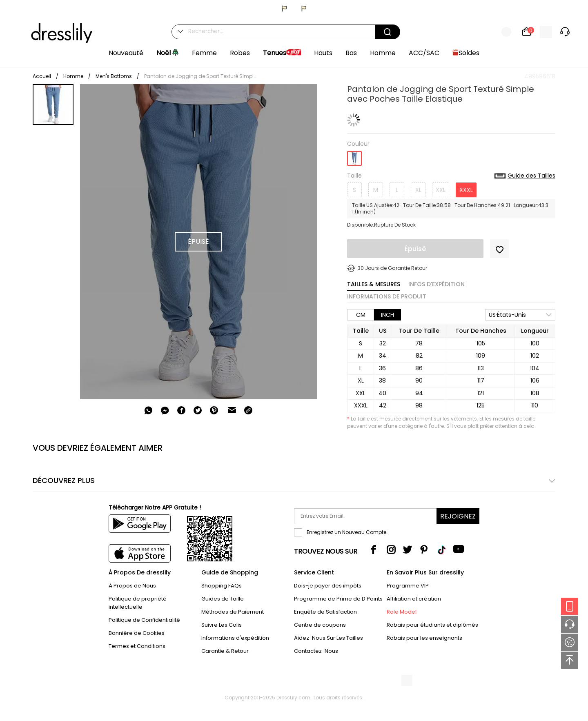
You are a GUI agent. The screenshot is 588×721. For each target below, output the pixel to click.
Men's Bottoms (114, 76)
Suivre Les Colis (222, 625)
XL (418, 190)
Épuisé (415, 249)
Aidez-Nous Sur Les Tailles (329, 638)
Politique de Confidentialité (144, 620)
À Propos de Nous (132, 586)
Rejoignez (458, 516)
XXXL (466, 190)
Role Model (402, 612)
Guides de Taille (223, 599)
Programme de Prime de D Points (338, 599)
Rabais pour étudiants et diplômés (432, 625)
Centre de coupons (320, 625)
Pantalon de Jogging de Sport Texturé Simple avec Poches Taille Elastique (201, 76)
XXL (441, 190)
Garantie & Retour (225, 651)
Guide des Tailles (525, 176)
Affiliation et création (414, 599)
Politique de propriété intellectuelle (138, 603)
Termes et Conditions (137, 646)
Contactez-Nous (316, 651)
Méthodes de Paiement (233, 612)
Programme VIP (408, 586)
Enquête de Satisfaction (325, 612)
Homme (73, 76)
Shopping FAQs (222, 586)
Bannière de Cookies (137, 633)
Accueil (42, 76)
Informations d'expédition (235, 638)
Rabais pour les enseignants (424, 638)
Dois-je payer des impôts (328, 586)
